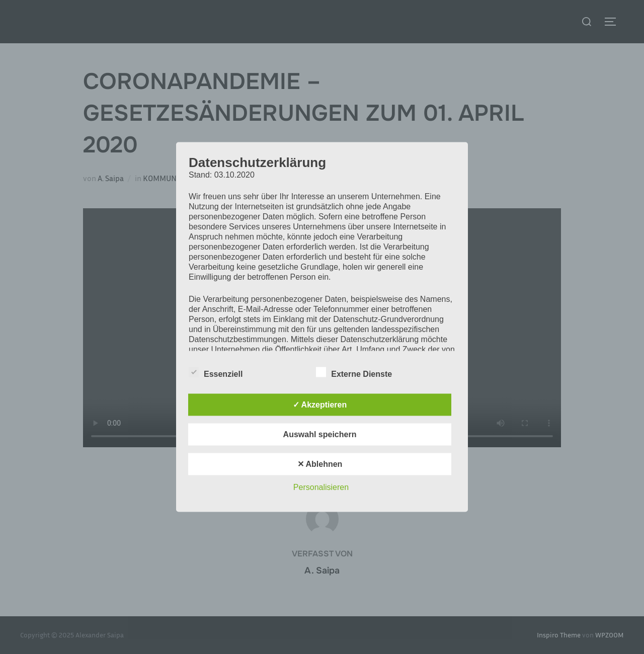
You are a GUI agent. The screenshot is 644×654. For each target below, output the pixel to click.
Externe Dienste (354, 372)
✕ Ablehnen (320, 464)
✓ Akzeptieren (320, 405)
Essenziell (216, 372)
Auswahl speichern (320, 434)
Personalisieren (321, 487)
